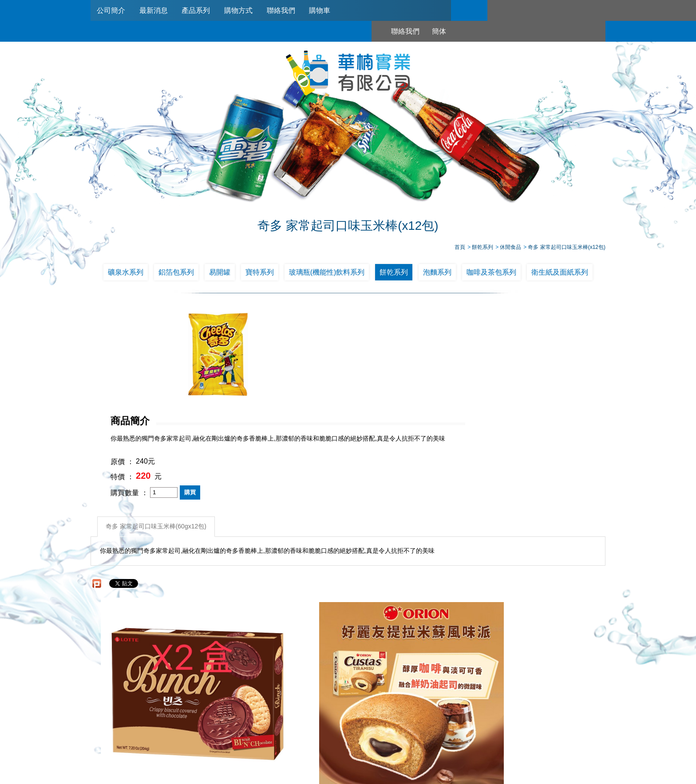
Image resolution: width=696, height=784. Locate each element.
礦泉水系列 (126, 274)
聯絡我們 (285, 10)
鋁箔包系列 (176, 274)
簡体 (520, 10)
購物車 (325, 10)
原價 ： (308, 364)
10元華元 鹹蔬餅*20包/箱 (541, 617)
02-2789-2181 (323, 735)
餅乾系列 (394, 274)
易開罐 (220, 274)
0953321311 (442, 735)
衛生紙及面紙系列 (560, 274)
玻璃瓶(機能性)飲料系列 (327, 274)
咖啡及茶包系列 (491, 274)
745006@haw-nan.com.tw (352, 745)
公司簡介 (111, 10)
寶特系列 (260, 274)
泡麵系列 (437, 274)
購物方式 (242, 10)
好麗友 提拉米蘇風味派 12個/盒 (283, 617)
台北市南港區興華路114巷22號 (441, 745)
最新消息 (155, 10)
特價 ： (308, 380)
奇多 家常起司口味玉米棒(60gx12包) (157, 428)
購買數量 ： (315, 395)
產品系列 (198, 10)
